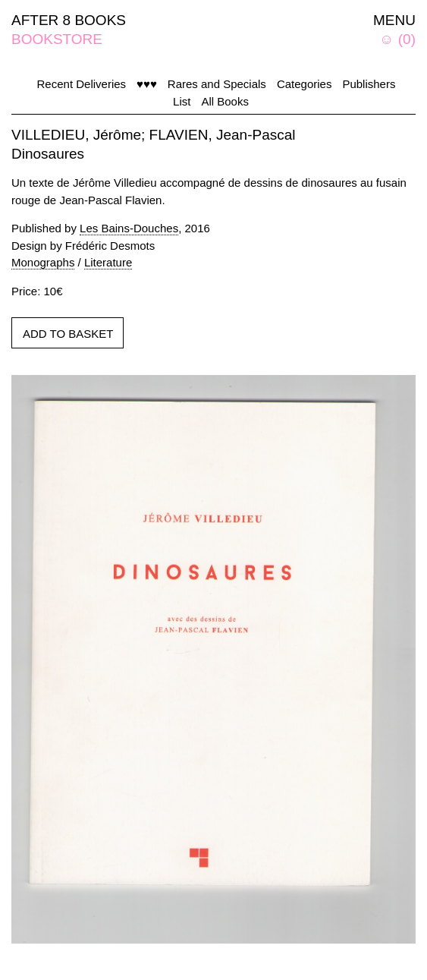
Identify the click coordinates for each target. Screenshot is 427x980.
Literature (108, 262)
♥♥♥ (147, 84)
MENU (394, 20)
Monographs (43, 262)
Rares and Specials (217, 84)
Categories (305, 84)
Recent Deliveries (82, 84)
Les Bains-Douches (129, 228)
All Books (225, 101)
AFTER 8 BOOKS (69, 20)
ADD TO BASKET (68, 334)
